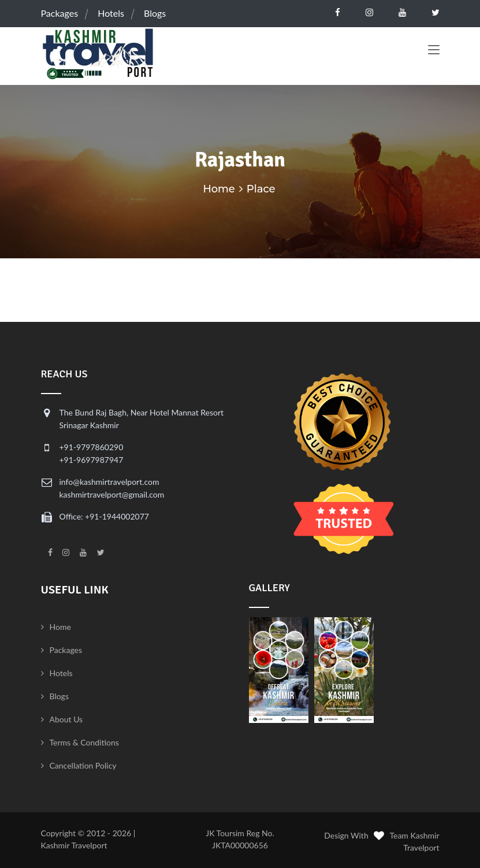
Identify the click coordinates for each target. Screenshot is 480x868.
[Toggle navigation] (434, 51)
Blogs (155, 13)
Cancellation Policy (83, 765)
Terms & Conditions (84, 742)
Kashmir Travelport (74, 845)
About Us (66, 719)
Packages (60, 13)
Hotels (111, 13)
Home (219, 189)
